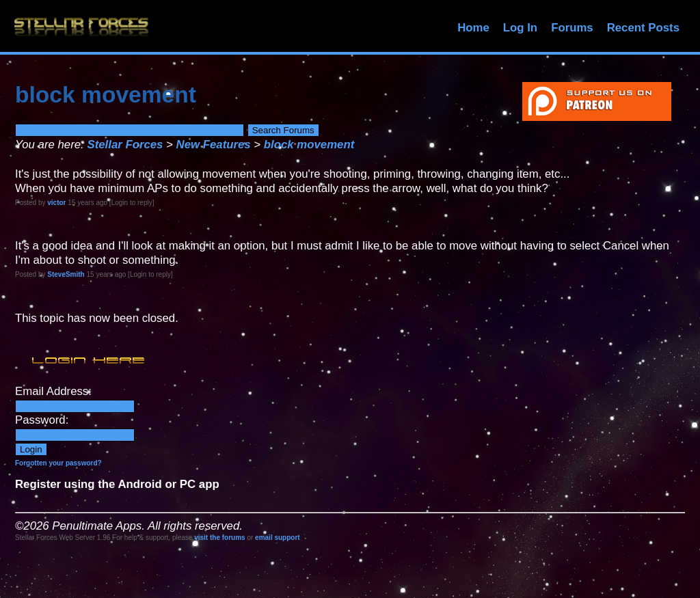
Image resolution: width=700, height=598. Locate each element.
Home (473, 28)
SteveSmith (66, 274)
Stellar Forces (125, 145)
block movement (309, 145)
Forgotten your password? (58, 463)
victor (56, 203)
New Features (214, 145)
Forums (572, 28)
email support (278, 538)
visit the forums (219, 538)
